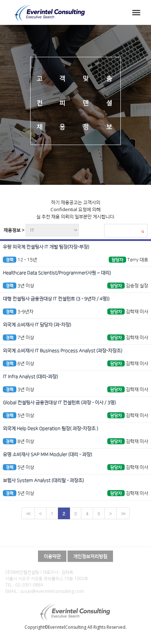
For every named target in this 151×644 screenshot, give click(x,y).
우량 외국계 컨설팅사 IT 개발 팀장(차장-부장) (46, 247)
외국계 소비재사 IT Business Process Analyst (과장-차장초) (63, 351)
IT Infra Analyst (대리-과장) (30, 377)
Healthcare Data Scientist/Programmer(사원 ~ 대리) (57, 273)
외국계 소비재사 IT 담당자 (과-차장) (37, 325)
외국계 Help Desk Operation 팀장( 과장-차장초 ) (50, 429)
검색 (142, 231)
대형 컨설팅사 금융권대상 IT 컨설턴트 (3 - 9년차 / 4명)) (56, 299)
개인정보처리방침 (90, 556)
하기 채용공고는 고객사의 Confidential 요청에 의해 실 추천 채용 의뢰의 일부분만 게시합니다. (76, 209)
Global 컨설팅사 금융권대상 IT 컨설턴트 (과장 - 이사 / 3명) (59, 403)
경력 (10, 260)
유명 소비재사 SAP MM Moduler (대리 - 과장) (47, 455)
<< (28, 513)
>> (123, 513)
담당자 (117, 260)
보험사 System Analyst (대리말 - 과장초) (43, 481)
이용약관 (52, 556)
